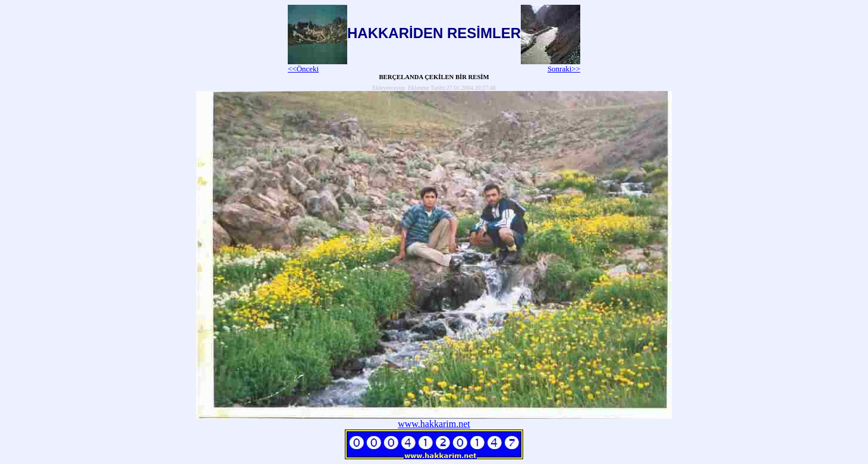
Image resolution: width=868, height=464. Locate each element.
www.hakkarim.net (434, 424)
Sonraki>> (551, 65)
